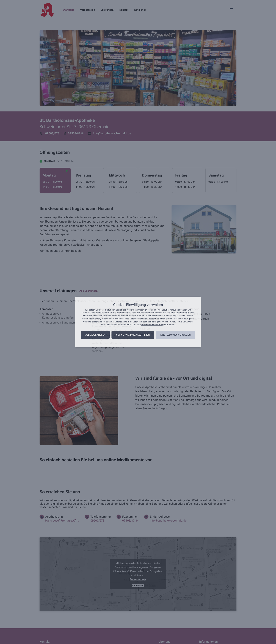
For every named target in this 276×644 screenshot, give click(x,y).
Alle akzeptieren (95, 335)
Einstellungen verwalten (176, 335)
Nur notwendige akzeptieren (133, 335)
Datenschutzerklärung (152, 325)
